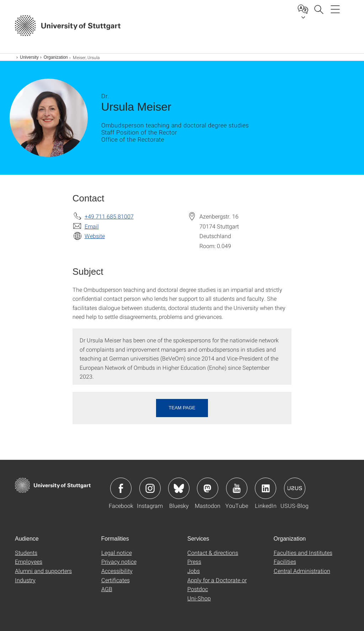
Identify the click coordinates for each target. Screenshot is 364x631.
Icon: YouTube (237, 488)
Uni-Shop (199, 598)
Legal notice (117, 553)
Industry (25, 580)
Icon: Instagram (150, 488)
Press (194, 561)
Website (95, 236)
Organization (56, 57)
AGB (107, 589)
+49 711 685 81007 (109, 216)
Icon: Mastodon (208, 488)
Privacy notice (119, 561)
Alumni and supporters (43, 571)
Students (26, 553)
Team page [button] (182, 408)
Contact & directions (213, 553)
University (29, 57)
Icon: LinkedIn (266, 488)
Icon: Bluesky (179, 488)
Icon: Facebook (121, 488)
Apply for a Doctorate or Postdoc (217, 585)
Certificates (116, 580)
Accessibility (117, 571)
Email (92, 226)
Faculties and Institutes (303, 553)
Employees (29, 561)
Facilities (285, 561)
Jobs (194, 571)
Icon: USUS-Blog (295, 488)
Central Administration (302, 571)
